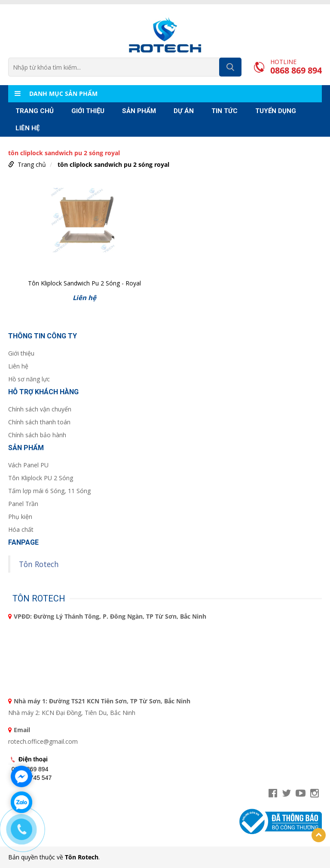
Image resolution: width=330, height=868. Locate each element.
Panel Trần (23, 504)
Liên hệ (27, 128)
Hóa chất (21, 529)
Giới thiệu (88, 111)
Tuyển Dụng (276, 111)
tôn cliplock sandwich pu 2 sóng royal (113, 164)
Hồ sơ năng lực (29, 379)
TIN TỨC (225, 111)
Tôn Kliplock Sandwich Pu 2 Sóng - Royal (84, 283)
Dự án (184, 111)
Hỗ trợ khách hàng (43, 392)
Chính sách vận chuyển (40, 409)
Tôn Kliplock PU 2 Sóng (41, 478)
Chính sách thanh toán (39, 422)
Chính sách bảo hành (37, 435)
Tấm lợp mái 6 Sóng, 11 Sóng (49, 491)
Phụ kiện (20, 517)
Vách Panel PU (28, 465)
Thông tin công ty (43, 336)
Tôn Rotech (39, 564)
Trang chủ (35, 111)
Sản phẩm (139, 111)
